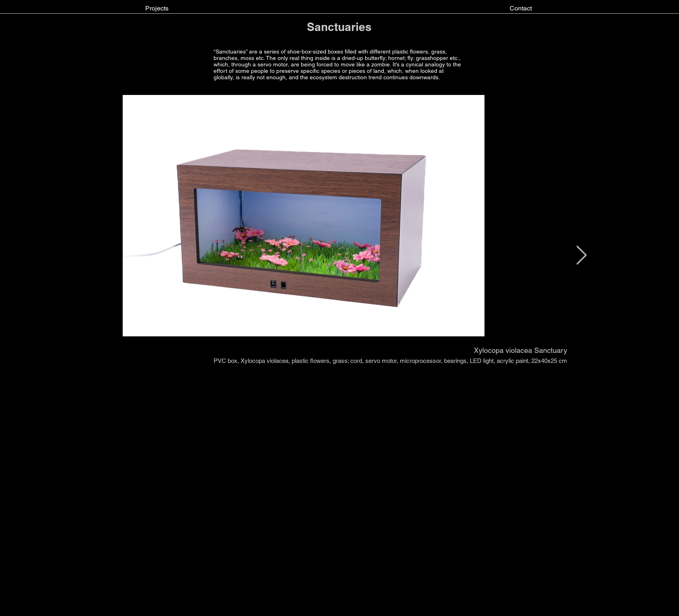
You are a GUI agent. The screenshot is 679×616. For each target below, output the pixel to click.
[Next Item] (581, 256)
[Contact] (521, 8)
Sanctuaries (339, 27)
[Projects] (157, 8)
